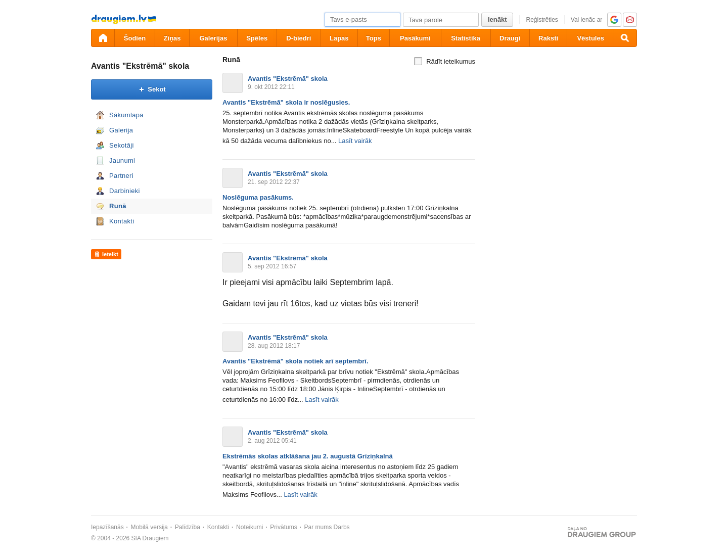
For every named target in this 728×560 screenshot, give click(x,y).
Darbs (342, 527)
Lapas (339, 38)
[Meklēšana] (625, 38)
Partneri (121, 176)
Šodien (135, 38)
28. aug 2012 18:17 (274, 346)
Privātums (283, 527)
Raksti (548, 38)
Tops (374, 38)
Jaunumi (122, 160)
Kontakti (122, 221)
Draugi (510, 38)
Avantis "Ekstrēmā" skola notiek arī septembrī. (295, 361)
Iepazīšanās (107, 527)
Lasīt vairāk (355, 141)
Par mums (318, 527)
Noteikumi (249, 527)
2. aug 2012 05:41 (272, 441)
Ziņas (172, 38)
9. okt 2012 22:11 (271, 87)
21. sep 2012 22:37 (274, 182)
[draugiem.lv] (103, 38)
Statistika (466, 38)
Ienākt (497, 19)
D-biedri (299, 38)
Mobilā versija (149, 527)
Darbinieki (125, 191)
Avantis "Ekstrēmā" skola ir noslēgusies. (286, 102)
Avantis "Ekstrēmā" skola (140, 66)
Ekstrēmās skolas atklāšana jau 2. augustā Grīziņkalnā (308, 456)
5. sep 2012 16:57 (272, 266)
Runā (118, 206)
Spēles (257, 38)
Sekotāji (122, 145)
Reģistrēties (542, 20)
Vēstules (590, 38)
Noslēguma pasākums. (258, 197)
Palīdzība (188, 527)
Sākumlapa (126, 115)
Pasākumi (415, 38)
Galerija (121, 130)
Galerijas (213, 38)
